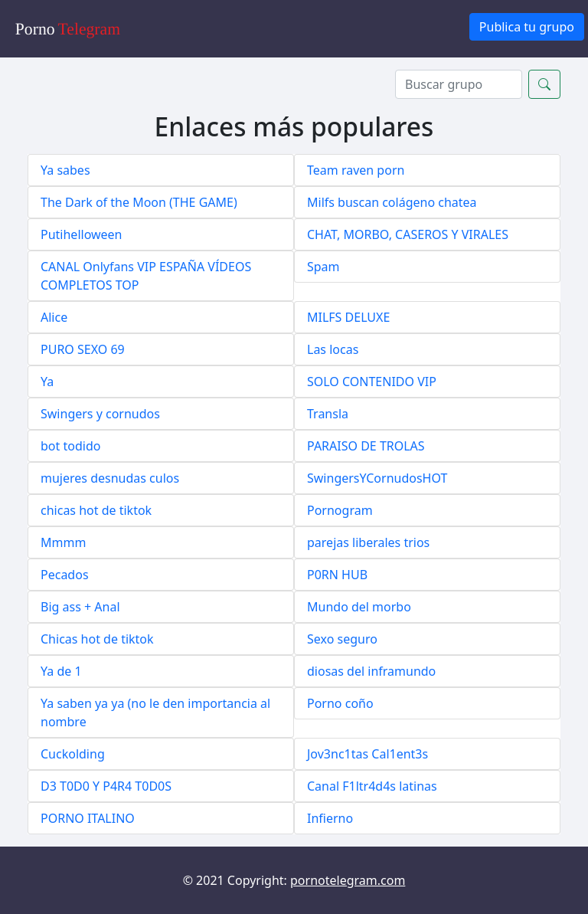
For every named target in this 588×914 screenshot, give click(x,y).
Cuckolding (73, 754)
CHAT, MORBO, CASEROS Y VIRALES (408, 234)
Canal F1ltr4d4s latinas (372, 786)
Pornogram (340, 510)
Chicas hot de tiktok (97, 639)
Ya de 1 (61, 671)
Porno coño (340, 703)
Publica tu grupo (527, 27)
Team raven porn (356, 170)
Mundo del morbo (359, 607)
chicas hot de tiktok (96, 510)
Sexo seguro (342, 639)
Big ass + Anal (80, 607)
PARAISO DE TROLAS (366, 446)
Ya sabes (65, 170)
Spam (323, 267)
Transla (328, 414)
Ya (47, 382)
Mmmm (63, 542)
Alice (54, 317)
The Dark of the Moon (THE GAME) (139, 202)
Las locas (333, 349)
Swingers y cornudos (100, 414)
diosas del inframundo (371, 671)
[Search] (459, 84)
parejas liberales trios (368, 542)
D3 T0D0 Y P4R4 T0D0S (106, 786)
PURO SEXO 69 (83, 349)
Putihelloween (82, 234)
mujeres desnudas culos (110, 478)
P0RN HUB (337, 575)
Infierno (330, 818)
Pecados (65, 575)
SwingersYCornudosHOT (377, 478)
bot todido (70, 446)
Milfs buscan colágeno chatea (392, 202)
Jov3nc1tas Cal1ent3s (367, 754)
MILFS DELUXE (348, 317)
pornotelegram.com (348, 880)
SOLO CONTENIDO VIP (372, 382)
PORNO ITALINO (88, 818)
